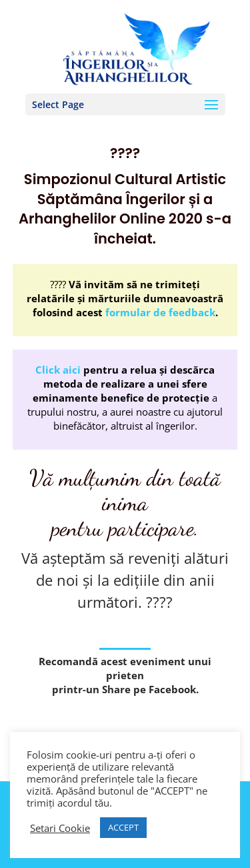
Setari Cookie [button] (60, 828)
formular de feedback (160, 312)
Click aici (58, 370)
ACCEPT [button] (123, 827)
